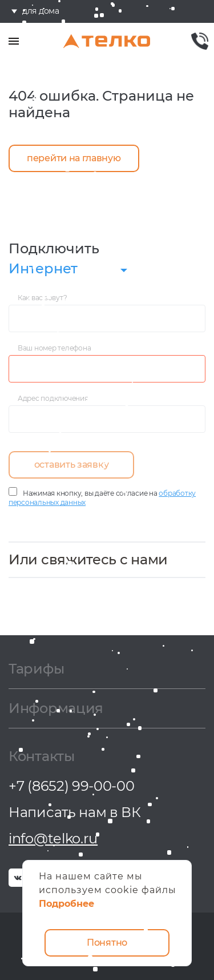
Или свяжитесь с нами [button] (88, 559)
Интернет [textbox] (43, 269)
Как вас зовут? (42, 298)
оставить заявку (72, 465)
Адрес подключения (53, 399)
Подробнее (66, 904)
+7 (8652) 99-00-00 (72, 786)
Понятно (107, 943)
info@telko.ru (53, 838)
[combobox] (71, 270)
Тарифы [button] (36, 670)
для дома (41, 11)
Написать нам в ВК (75, 812)
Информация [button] (56, 709)
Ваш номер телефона (54, 348)
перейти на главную (74, 158)
